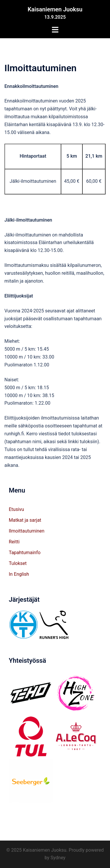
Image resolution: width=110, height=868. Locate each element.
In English (19, 574)
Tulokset (18, 563)
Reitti (14, 542)
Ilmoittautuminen (27, 531)
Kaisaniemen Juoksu (55, 9)
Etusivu (16, 509)
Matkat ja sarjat (25, 520)
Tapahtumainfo (25, 553)
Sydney (58, 858)
